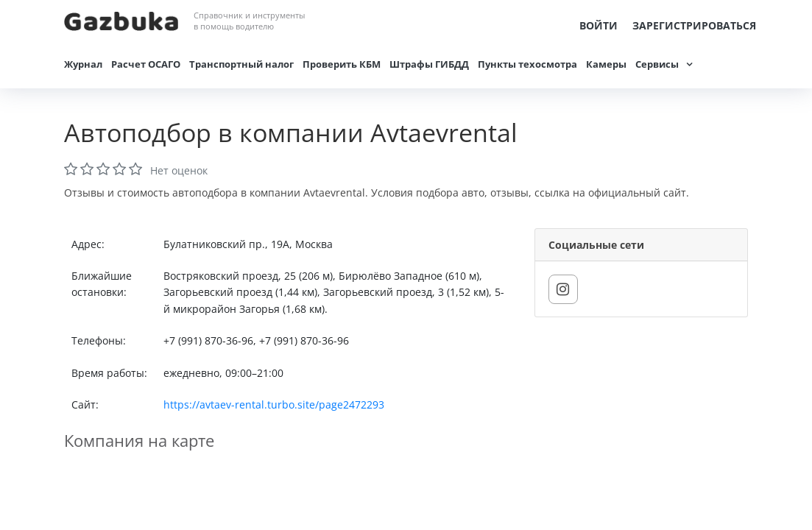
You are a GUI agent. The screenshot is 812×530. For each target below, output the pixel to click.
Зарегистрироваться (694, 25)
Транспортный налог (241, 64)
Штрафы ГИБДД (429, 64)
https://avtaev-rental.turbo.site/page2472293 (274, 404)
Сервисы (657, 64)
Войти (599, 25)
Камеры (606, 64)
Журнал (83, 64)
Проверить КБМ (342, 64)
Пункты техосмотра (527, 64)
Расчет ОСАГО (146, 64)
